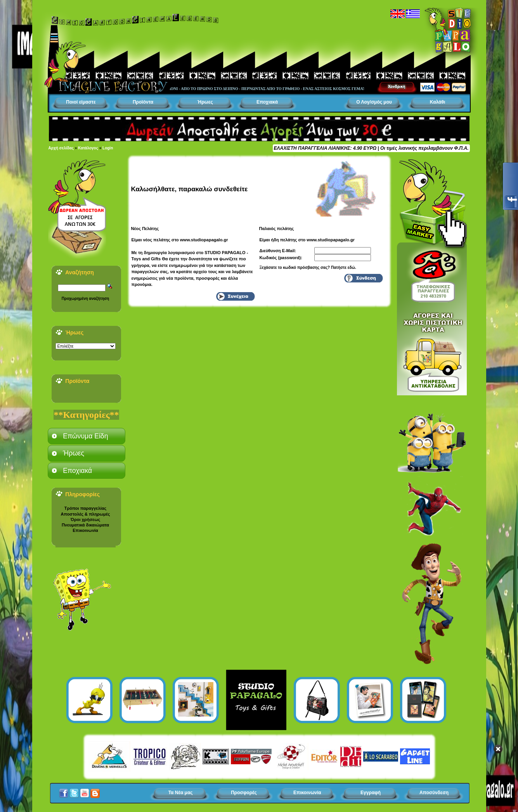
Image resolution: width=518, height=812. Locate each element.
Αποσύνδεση (434, 793)
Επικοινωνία (85, 530)
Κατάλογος (88, 148)
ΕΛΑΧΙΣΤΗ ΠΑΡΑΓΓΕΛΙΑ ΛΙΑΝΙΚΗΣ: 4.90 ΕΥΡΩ (325, 148)
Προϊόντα (143, 102)
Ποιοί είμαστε (81, 102)
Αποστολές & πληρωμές (86, 514)
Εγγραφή (371, 793)
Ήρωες (205, 102)
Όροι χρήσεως (85, 519)
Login (108, 148)
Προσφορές (244, 793)
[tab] (87, 436)
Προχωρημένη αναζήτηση (85, 299)
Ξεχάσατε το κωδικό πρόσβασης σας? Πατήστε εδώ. (308, 267)
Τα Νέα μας (181, 793)
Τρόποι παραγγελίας (85, 508)
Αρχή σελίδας (61, 148)
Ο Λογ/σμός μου (374, 102)
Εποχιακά (267, 102)
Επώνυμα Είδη (85, 436)
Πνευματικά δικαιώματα (85, 525)
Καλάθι (438, 102)
